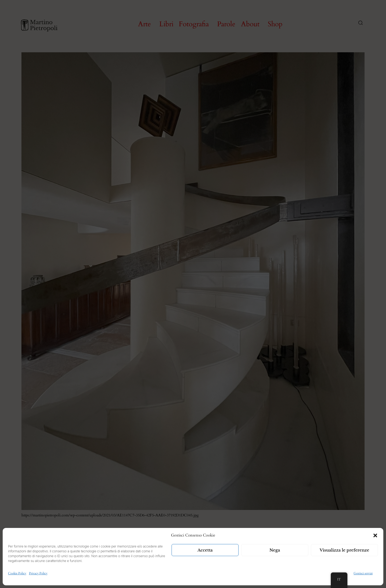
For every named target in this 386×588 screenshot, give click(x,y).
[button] (375, 535)
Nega (275, 550)
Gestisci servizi (363, 573)
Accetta (205, 550)
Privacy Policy (38, 573)
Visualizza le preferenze (345, 550)
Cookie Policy (17, 573)
